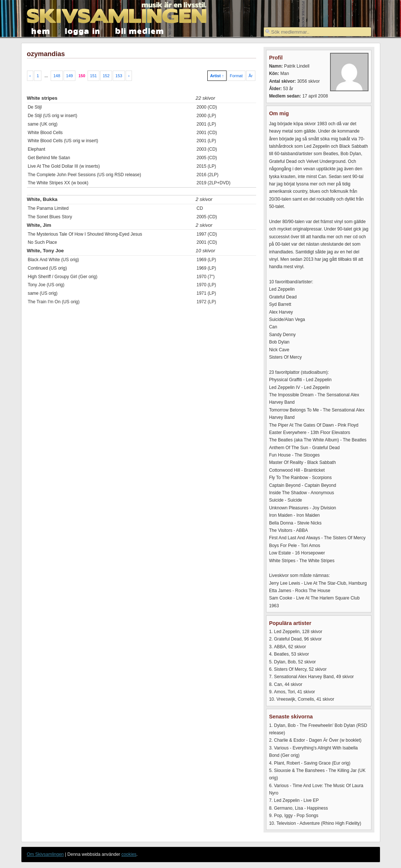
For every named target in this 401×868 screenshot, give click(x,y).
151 (94, 76)
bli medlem (140, 30)
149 (69, 76)
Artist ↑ (217, 76)
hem (41, 30)
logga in (83, 30)
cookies (129, 854)
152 (106, 76)
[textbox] (317, 32)
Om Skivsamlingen (45, 854)
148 (57, 76)
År (251, 76)
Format (236, 76)
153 (119, 76)
